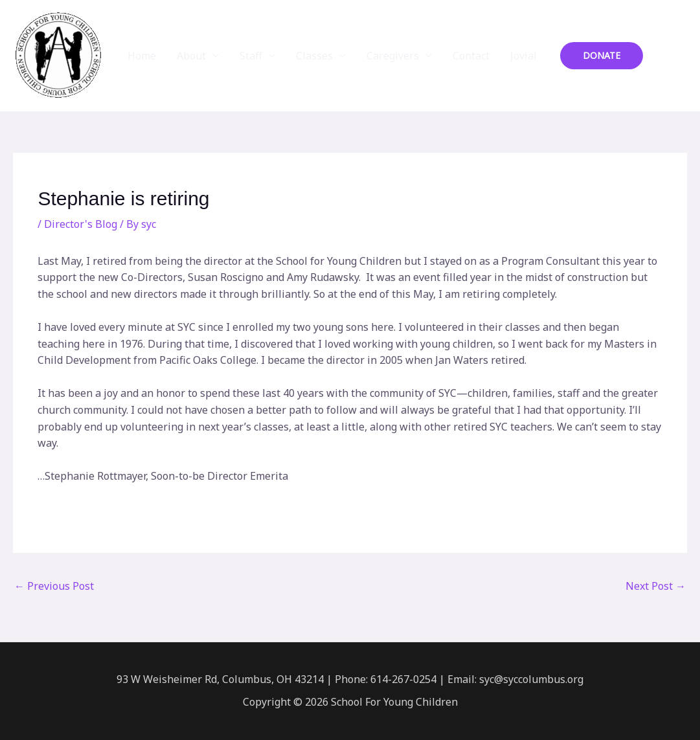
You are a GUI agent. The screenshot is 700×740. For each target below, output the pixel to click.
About (191, 56)
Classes (314, 56)
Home (142, 56)
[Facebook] (662, 56)
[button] (602, 56)
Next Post (656, 586)
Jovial (524, 56)
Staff (251, 56)
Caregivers (393, 56)
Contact (471, 56)
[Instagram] (681, 56)
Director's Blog (81, 224)
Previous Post (54, 586)
